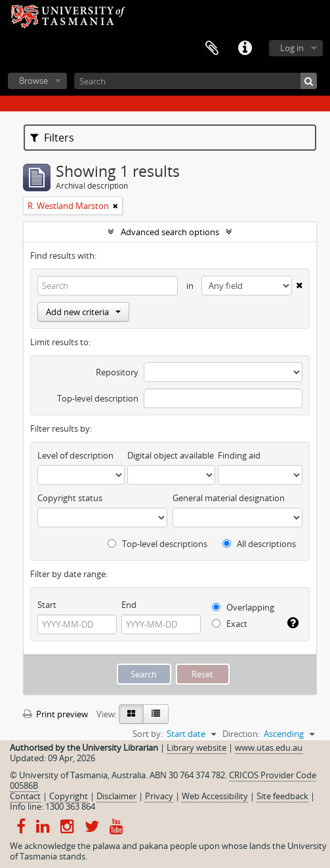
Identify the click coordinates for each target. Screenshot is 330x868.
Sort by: (148, 734)
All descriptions (259, 544)
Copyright (69, 796)
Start (47, 605)
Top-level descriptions (157, 544)
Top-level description (98, 398)
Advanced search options (170, 232)
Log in (292, 48)
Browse (33, 81)
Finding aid (239, 455)
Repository (117, 372)
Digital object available (171, 455)
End (129, 605)
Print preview (55, 714)
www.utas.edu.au (269, 747)
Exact (230, 624)
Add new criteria (83, 312)
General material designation (229, 498)
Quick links (245, 48)
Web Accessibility (215, 796)
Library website (196, 747)
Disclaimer (116, 796)
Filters (52, 138)
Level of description (75, 455)
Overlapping (243, 607)
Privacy (159, 796)
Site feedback (282, 796)
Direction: (241, 734)
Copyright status (70, 498)
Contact (25, 796)
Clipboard (212, 48)
